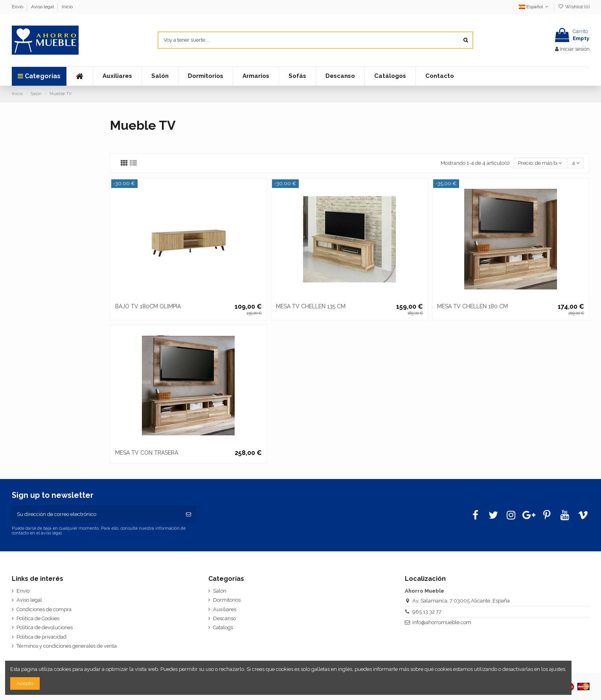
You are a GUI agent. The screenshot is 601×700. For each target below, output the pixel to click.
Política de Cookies (38, 618)
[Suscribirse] (188, 514)
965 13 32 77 (427, 612)
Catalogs (223, 627)
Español (534, 7)
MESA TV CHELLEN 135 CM (311, 306)
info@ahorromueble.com (442, 622)
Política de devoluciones (45, 627)
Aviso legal (43, 7)
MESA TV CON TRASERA (147, 453)
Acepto (25, 683)
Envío (18, 7)
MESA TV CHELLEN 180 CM (472, 306)
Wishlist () (573, 7)
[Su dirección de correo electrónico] (96, 514)
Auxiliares (225, 609)
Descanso (224, 618)
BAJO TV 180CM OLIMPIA (148, 306)
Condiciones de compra (44, 609)
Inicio (67, 7)
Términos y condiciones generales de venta (67, 646)
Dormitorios (227, 600)
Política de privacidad (41, 637)
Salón (220, 591)
